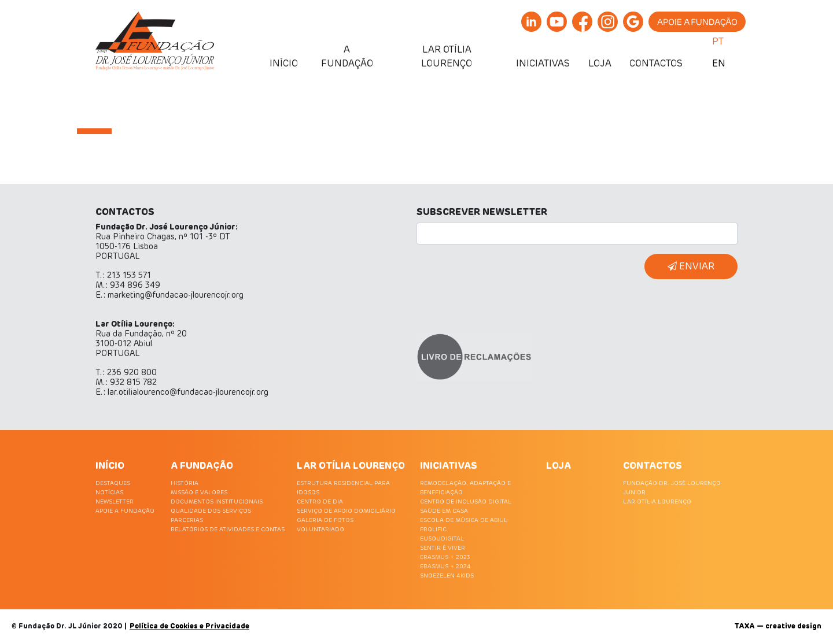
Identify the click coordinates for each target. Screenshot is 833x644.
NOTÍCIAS (109, 493)
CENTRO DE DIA (320, 502)
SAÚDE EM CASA (444, 511)
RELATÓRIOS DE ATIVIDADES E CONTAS (228, 530)
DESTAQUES (113, 483)
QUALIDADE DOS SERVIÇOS (211, 511)
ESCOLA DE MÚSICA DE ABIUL (464, 520)
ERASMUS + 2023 (445, 557)
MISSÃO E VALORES (199, 493)
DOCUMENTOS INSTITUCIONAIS (217, 502)
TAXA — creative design (778, 627)
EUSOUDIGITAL (442, 539)
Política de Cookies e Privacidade (189, 627)
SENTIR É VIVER (443, 548)
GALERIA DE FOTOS (325, 520)
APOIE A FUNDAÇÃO (125, 511)
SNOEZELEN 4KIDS (447, 576)
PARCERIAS (187, 520)
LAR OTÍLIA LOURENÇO (657, 502)
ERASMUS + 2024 (445, 567)
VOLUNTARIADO (320, 530)
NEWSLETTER (115, 502)
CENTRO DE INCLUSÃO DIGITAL (466, 502)
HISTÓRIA (185, 483)
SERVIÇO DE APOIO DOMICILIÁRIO (346, 511)
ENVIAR (691, 266)
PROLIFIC (433, 530)
